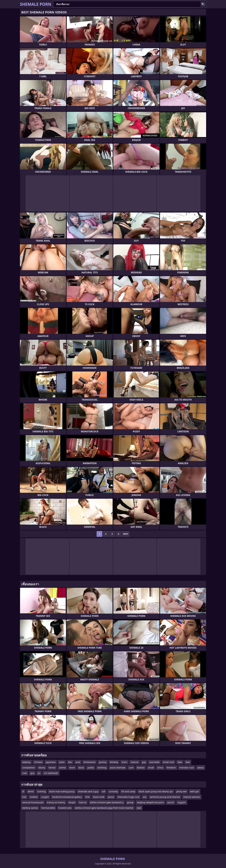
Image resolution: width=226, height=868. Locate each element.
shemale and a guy (88, 791)
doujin (72, 802)
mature (135, 762)
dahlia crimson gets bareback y (107, 802)
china (160, 768)
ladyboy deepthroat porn (150, 802)
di (23, 791)
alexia (200, 768)
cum (131, 768)
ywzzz (111, 797)
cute (25, 773)
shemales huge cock (128, 797)
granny (103, 762)
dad (139, 808)
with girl (195, 791)
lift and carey (128, 791)
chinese (38, 762)
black (81, 768)
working (102, 768)
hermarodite (48, 808)
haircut (83, 802)
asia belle (154, 762)
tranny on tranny (56, 802)
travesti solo (65, 808)
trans (124, 762)
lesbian (141, 768)
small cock (168, 762)
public (91, 768)
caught (45, 797)
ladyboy (26, 762)
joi (39, 773)
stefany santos (30, 808)
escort (171, 802)
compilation (29, 768)
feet (188, 762)
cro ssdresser (51, 773)
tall (104, 791)
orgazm (182, 802)
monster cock (187, 768)
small (151, 768)
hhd (87, 797)
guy (32, 773)
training (41, 791)
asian (62, 762)
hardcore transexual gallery (67, 797)
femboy (114, 762)
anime (62, 768)
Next (126, 534)
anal (78, 762)
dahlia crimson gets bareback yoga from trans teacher (104, 808)
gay (144, 762)
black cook (99, 797)
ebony (42, 768)
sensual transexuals (33, 802)
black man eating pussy (62, 791)
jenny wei (182, 791)
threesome (89, 762)
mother (34, 797)
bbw (180, 762)
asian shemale (118, 768)
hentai (52, 768)
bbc (70, 762)
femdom (171, 768)
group (130, 802)
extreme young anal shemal (165, 797)
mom (72, 768)
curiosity (113, 791)
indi (24, 797)
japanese (51, 762)
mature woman (192, 797)
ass (145, 797)
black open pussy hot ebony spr (156, 791)
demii (31, 791)
